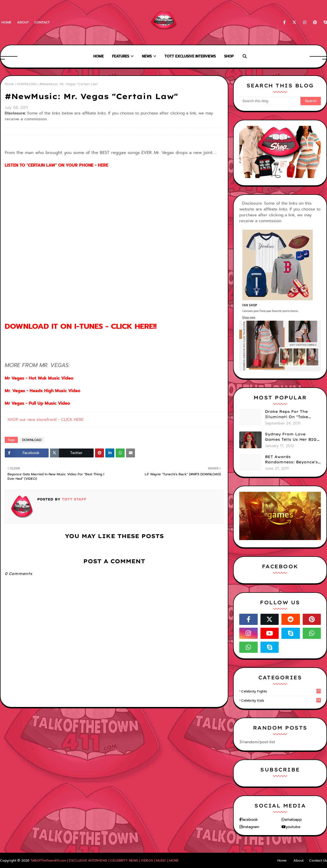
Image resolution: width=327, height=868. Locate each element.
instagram (251, 827)
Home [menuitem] (99, 56)
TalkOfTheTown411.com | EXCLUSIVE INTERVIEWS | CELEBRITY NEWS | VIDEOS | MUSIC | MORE (105, 860)
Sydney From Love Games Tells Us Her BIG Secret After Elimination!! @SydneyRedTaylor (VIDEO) (291, 437)
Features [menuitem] (121, 56)
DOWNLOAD (27, 84)
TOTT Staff (73, 499)
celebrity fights (281, 691)
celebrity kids (281, 701)
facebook (250, 820)
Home (6, 22)
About (23, 22)
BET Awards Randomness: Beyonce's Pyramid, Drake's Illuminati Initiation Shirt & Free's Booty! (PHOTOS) (291, 460)
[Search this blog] (270, 101)
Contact (42, 22)
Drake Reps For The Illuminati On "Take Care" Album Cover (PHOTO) (286, 414)
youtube (293, 827)
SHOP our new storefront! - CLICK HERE (46, 420)
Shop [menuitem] (229, 56)
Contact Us (318, 860)
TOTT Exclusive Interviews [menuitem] (190, 56)
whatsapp (293, 820)
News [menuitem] (147, 56)
